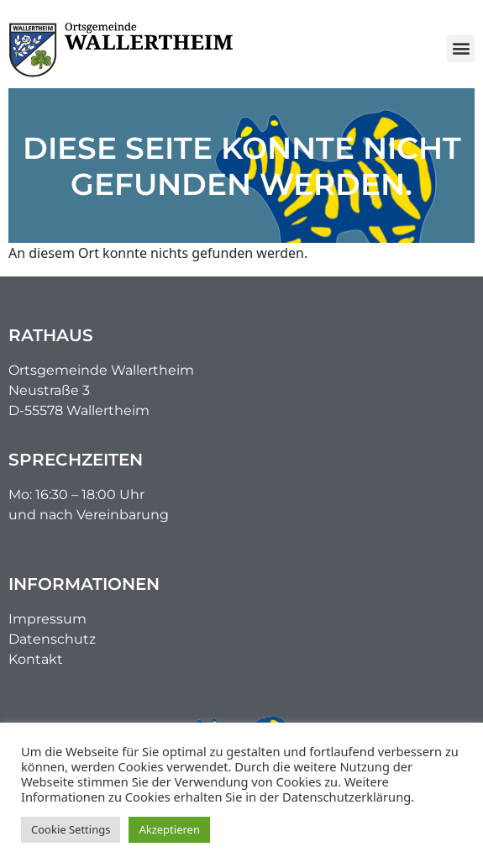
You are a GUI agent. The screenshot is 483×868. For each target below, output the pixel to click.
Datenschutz (52, 639)
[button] (461, 48)
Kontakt (36, 659)
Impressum (47, 619)
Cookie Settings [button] (71, 829)
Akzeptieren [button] (169, 829)
